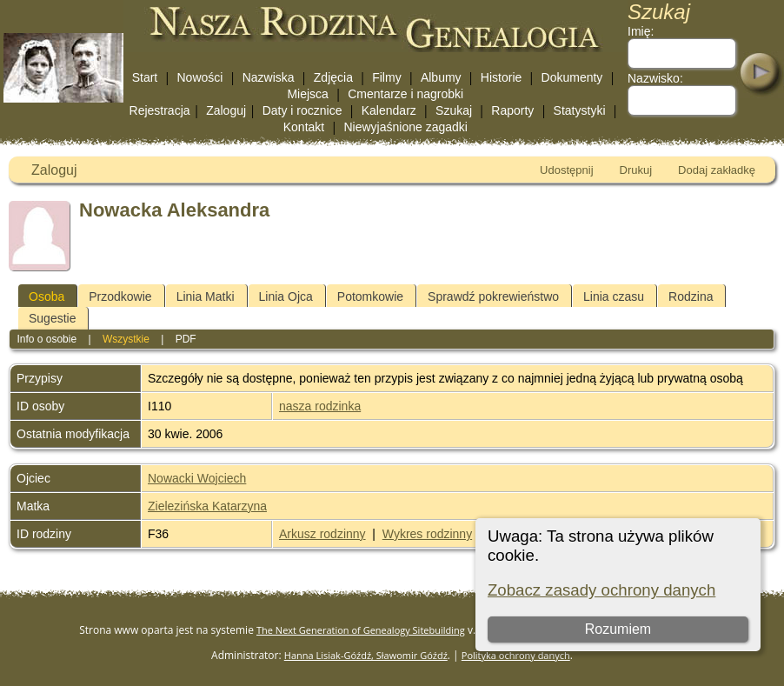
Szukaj (454, 110)
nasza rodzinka (320, 406)
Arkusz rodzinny (322, 534)
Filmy (386, 77)
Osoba (47, 296)
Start (145, 77)
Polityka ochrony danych (516, 655)
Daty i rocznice (302, 110)
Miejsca (307, 94)
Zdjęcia (333, 77)
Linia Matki (206, 296)
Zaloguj (226, 110)
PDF (186, 339)
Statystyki (580, 110)
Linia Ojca (286, 296)
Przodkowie (120, 296)
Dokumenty (572, 77)
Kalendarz (389, 110)
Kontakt (304, 127)
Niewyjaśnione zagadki (405, 127)
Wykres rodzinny (427, 534)
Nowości (200, 77)
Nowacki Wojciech (197, 478)
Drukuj (636, 170)
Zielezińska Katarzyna (207, 506)
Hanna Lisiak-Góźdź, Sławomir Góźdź (366, 655)
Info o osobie (47, 339)
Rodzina (691, 296)
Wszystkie (126, 339)
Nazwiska (269, 77)
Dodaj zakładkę (717, 170)
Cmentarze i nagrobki (405, 94)
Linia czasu (614, 296)
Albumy (441, 77)
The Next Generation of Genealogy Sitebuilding (361, 630)
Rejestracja (160, 110)
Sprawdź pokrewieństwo (493, 296)
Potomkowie (370, 296)
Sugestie (52, 318)
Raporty (512, 110)
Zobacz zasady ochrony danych (601, 590)
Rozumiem (618, 629)
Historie (501, 77)
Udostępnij (566, 170)
